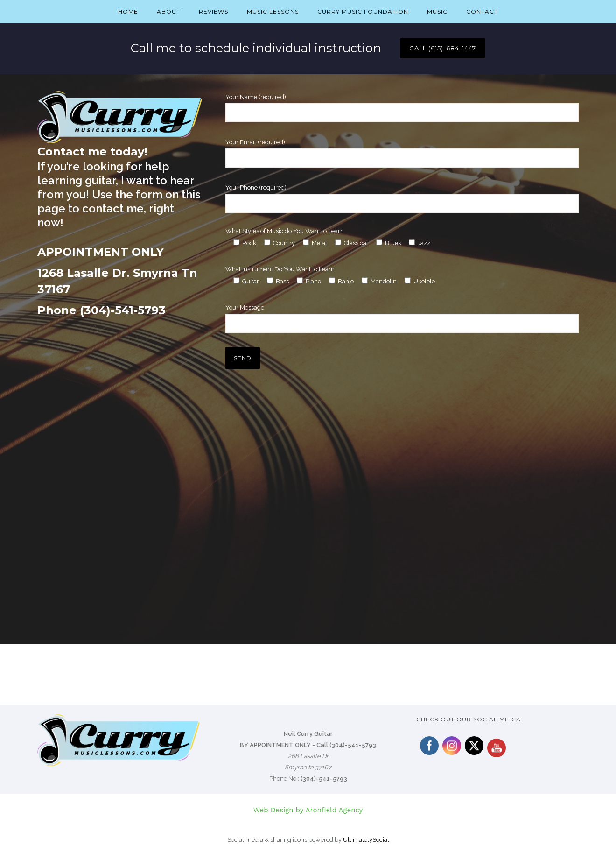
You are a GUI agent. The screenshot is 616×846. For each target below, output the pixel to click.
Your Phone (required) (402, 198)
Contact (482, 11)
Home (128, 11)
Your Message (402, 318)
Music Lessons (273, 11)
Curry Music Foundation (363, 11)
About (168, 11)
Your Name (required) (402, 108)
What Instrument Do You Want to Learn (280, 269)
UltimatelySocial (366, 840)
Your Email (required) (402, 153)
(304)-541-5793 (324, 779)
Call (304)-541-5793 (346, 745)
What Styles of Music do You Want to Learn (285, 231)
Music (437, 11)
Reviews (213, 11)
